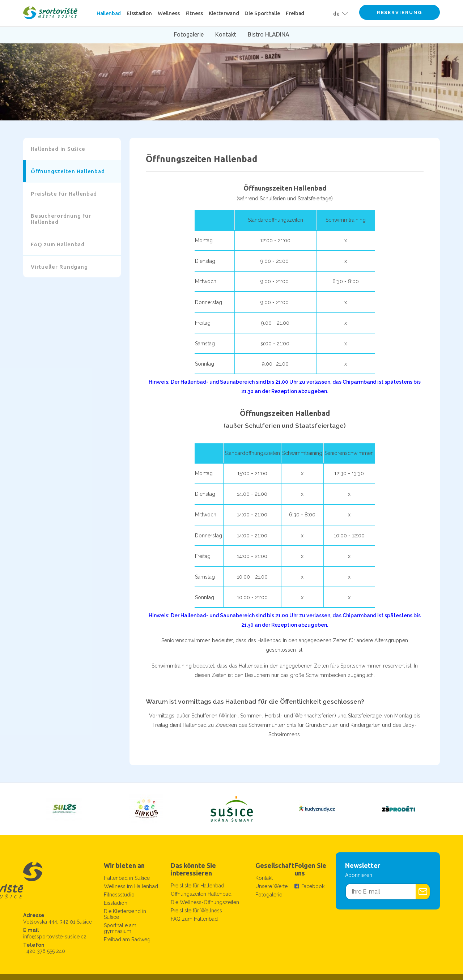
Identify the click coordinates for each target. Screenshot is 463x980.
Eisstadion (116, 903)
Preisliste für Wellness (196, 911)
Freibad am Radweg (127, 939)
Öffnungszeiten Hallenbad (201, 894)
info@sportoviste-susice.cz (55, 937)
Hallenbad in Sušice (127, 878)
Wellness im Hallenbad (131, 886)
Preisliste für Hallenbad (197, 886)
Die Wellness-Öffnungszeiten (205, 902)
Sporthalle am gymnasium (120, 928)
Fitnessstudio (119, 895)
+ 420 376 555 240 (44, 951)
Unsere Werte (271, 886)
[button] (339, 13)
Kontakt (264, 878)
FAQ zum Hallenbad (194, 919)
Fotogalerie (269, 895)
